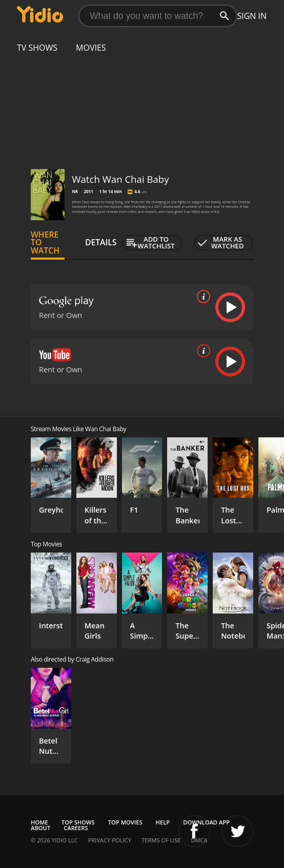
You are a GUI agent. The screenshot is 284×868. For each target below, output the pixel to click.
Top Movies (125, 822)
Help (163, 822)
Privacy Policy (110, 840)
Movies (91, 48)
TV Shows (37, 48)
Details (101, 242)
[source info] (201, 297)
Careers (76, 828)
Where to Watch (45, 243)
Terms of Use (161, 840)
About (40, 828)
